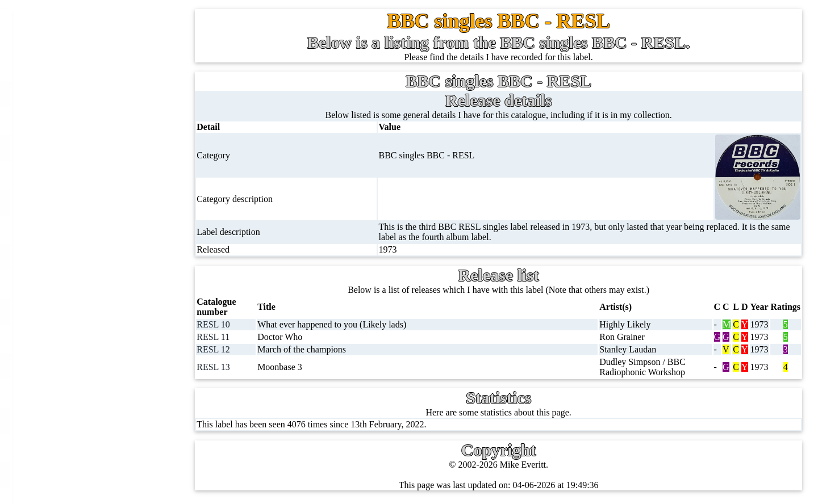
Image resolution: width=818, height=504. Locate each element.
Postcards (80, 475)
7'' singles (81, 93)
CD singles (83, 175)
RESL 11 (216, 337)
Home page (84, 66)
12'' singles (83, 121)
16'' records (84, 257)
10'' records (84, 230)
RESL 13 (216, 367)
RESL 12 (216, 349)
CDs (71, 339)
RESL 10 (216, 324)
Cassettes (80, 311)
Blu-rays (79, 420)
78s (69, 202)
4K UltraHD (86, 448)
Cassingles (82, 148)
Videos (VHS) (89, 366)
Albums (78, 284)
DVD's (76, 393)
